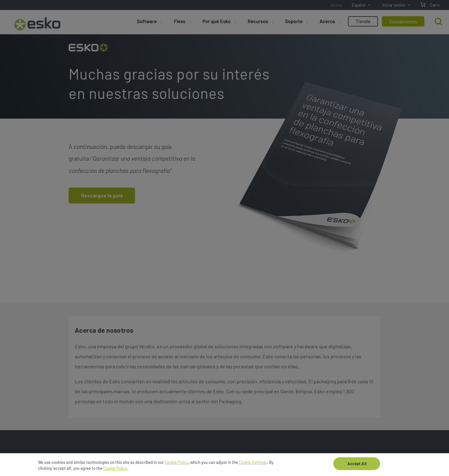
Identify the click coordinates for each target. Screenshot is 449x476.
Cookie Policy (176, 464)
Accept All (357, 465)
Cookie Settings (253, 464)
